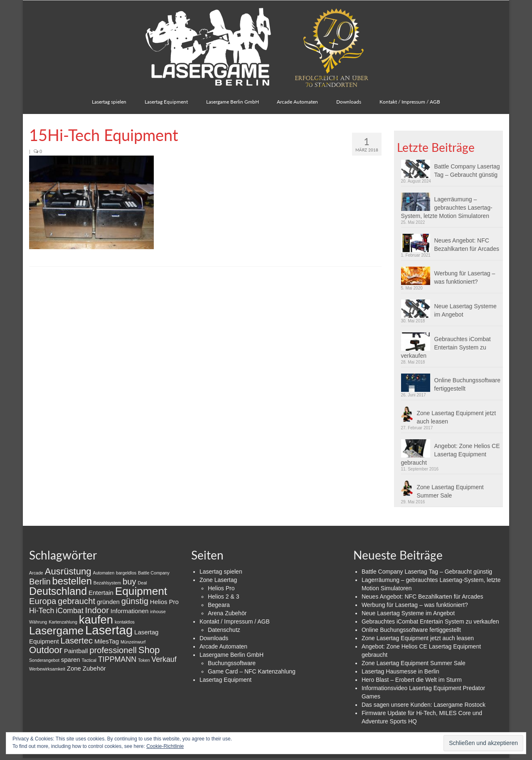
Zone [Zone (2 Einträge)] (74, 668)
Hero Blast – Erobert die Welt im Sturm (412, 680)
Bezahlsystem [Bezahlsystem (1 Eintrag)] (107, 583)
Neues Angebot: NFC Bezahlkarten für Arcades (467, 245)
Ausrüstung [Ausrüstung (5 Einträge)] (68, 571)
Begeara (219, 605)
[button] (91, 202)
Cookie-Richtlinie (165, 746)
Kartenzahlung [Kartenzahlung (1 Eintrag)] (63, 622)
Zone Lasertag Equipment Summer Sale (450, 491)
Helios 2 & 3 (223, 597)
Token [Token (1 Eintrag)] (144, 660)
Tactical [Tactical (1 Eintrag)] (89, 660)
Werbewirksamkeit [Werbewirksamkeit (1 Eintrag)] (47, 669)
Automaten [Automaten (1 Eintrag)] (104, 573)
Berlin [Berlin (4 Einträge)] (40, 582)
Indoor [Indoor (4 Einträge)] (97, 610)
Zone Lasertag (218, 580)
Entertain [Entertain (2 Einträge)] (101, 593)
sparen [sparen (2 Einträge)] (71, 660)
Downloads (214, 638)
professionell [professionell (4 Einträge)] (113, 650)
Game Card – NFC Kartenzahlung (252, 671)
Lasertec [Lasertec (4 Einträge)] (76, 641)
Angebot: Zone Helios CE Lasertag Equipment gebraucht (451, 454)
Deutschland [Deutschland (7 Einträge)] (58, 591)
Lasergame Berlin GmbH (232, 655)
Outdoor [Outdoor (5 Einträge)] (46, 650)
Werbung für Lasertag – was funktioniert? (465, 277)
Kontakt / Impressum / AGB (235, 621)
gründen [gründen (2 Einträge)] (108, 602)
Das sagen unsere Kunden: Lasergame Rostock (424, 705)
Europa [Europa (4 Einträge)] (43, 601)
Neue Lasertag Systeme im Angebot (465, 310)
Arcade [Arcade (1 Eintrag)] (36, 573)
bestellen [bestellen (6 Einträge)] (72, 581)
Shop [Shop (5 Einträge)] (149, 650)
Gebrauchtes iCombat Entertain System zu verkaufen (446, 347)
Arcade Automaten (223, 646)
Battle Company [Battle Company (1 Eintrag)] (154, 573)
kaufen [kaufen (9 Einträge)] (96, 620)
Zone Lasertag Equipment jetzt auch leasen (457, 417)
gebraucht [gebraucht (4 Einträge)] (76, 601)
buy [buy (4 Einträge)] (129, 582)
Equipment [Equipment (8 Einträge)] (141, 591)
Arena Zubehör (227, 613)
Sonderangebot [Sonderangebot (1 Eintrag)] (44, 660)
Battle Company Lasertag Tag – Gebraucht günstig (467, 171)
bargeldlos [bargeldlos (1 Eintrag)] (126, 573)
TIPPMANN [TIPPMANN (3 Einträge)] (117, 659)
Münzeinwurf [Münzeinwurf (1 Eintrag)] (133, 642)
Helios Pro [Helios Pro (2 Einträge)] (164, 602)
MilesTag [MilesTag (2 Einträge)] (107, 641)
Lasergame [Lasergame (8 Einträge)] (56, 631)
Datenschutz (224, 630)
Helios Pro (221, 588)
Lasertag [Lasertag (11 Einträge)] (109, 630)
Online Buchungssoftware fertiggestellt (468, 384)
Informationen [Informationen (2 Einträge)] (130, 611)
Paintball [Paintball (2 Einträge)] (76, 651)
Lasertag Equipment (225, 680)
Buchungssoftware (232, 663)
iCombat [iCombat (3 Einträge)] (69, 611)
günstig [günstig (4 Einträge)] (135, 601)
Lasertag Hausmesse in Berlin (400, 671)
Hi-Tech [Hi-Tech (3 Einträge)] (42, 611)
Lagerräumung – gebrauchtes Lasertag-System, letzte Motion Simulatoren (447, 208)
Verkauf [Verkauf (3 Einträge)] (164, 659)
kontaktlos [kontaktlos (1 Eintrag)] (125, 622)
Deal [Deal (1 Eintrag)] (143, 583)
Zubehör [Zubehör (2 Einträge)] (94, 668)
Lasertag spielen (221, 572)
